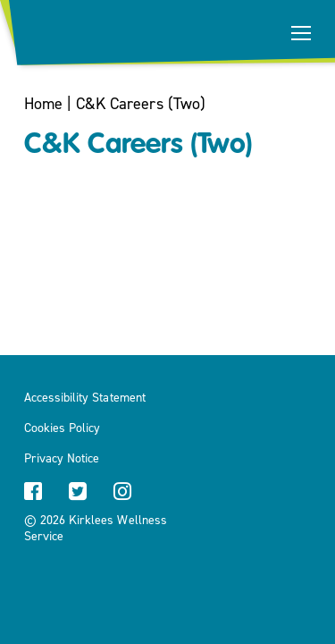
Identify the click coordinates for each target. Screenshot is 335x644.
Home (43, 104)
